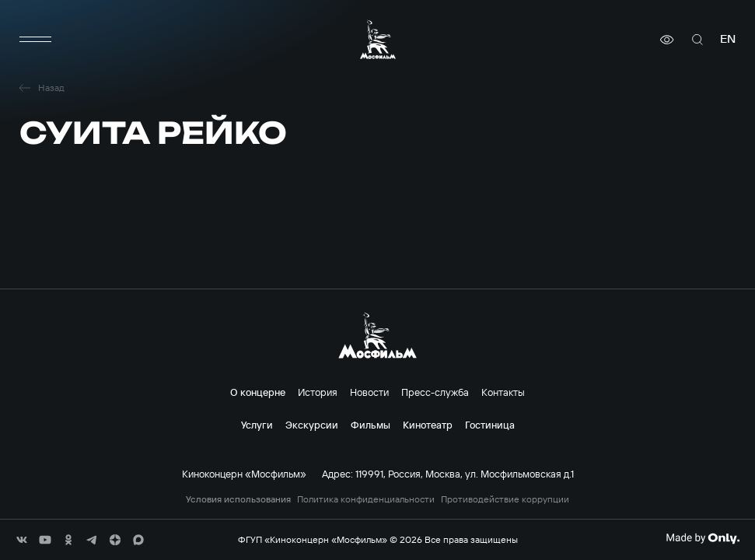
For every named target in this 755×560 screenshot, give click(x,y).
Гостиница (490, 425)
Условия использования (238, 499)
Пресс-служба (435, 392)
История (318, 392)
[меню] (35, 40)
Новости (369, 392)
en (728, 39)
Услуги (257, 425)
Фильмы (371, 425)
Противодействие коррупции (505, 499)
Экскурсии (312, 425)
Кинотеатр (428, 425)
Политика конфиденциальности (366, 499)
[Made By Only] (703, 538)
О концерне (258, 392)
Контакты (503, 392)
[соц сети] (22, 540)
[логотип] (378, 39)
